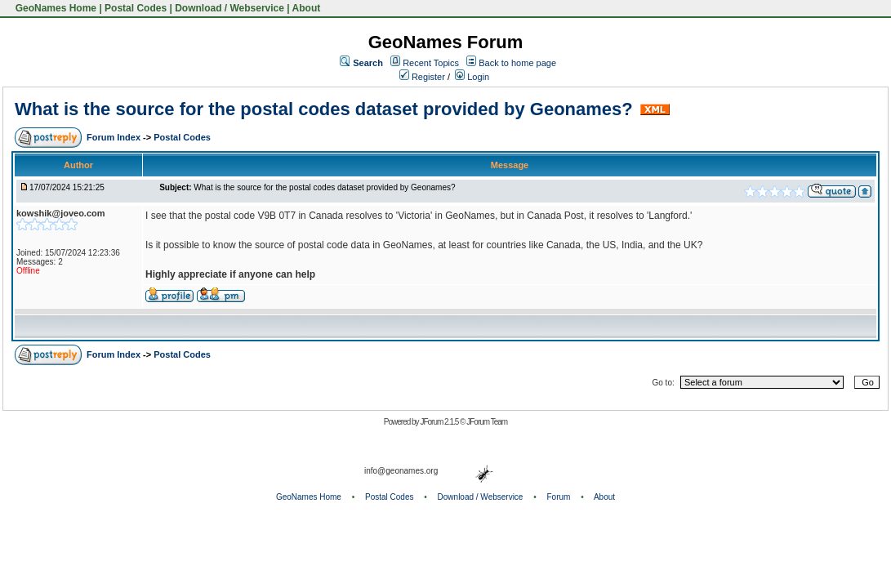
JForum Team (487, 422)
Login (472, 77)
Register (422, 77)
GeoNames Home (54, 8)
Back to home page (517, 63)
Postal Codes (136, 8)
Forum (559, 497)
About (307, 8)
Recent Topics (431, 63)
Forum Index (115, 137)
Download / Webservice (229, 8)
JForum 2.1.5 (440, 422)
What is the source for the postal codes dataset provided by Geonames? (324, 109)
